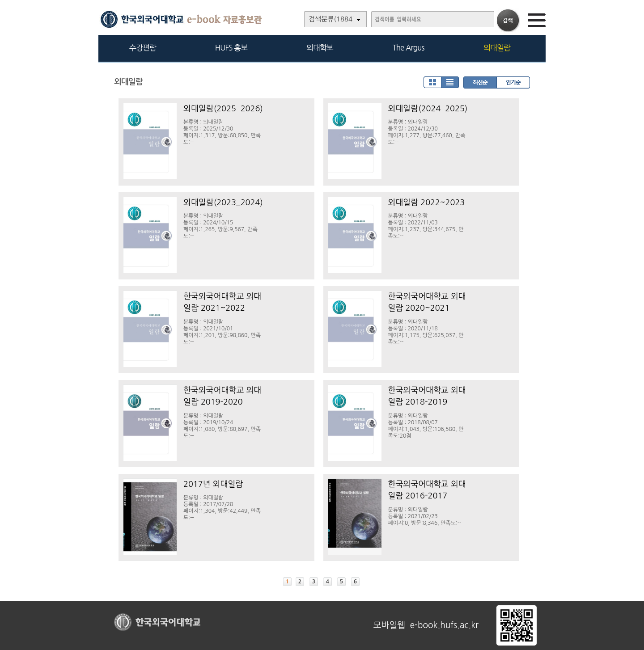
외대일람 (497, 48)
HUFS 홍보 (231, 48)
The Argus (409, 48)
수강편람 (143, 48)
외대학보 (320, 48)
